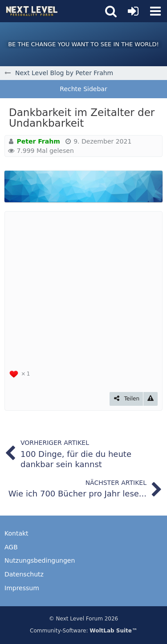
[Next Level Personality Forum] (32, 11)
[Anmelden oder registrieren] (133, 11)
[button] (155, 11)
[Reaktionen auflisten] (21, 373)
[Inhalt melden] (151, 399)
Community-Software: (83, 631)
